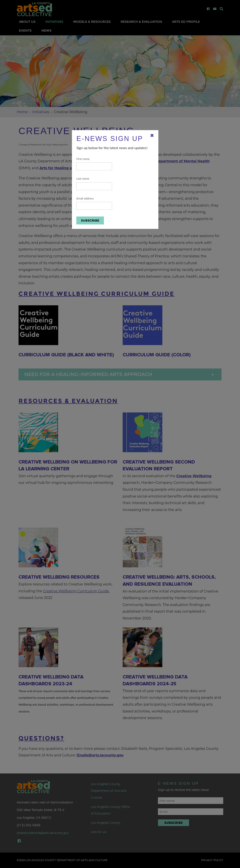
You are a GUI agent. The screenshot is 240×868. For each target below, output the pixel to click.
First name (94, 164)
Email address (94, 203)
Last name (94, 183)
